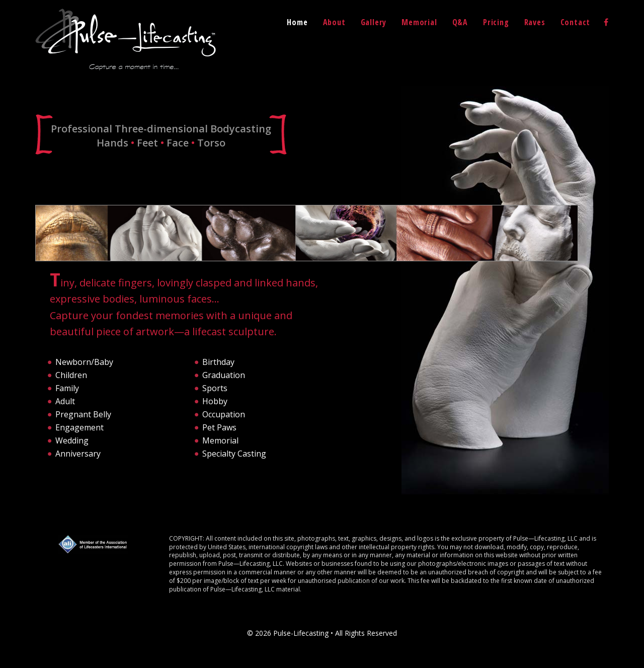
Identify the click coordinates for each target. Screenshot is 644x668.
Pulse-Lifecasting (126, 40)
